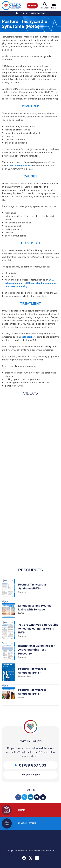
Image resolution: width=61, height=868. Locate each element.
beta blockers (29, 337)
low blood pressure (20, 166)
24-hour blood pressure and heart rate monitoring (30, 285)
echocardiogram (13, 283)
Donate (32, 6)
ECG (51, 280)
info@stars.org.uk (31, 775)
